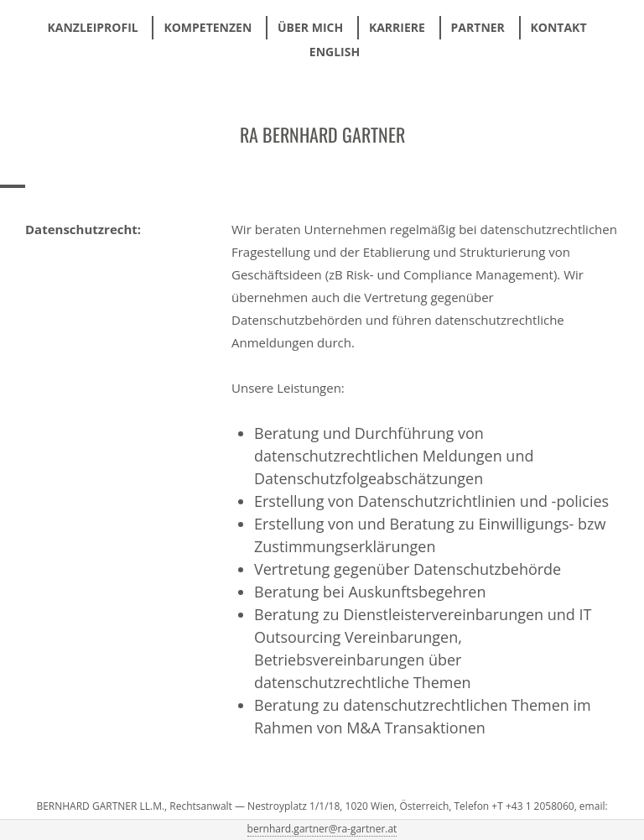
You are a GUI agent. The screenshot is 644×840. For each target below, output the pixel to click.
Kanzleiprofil (92, 27)
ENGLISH (335, 52)
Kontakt (559, 27)
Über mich (310, 27)
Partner (478, 27)
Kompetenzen (208, 27)
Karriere (397, 27)
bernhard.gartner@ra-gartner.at (322, 829)
